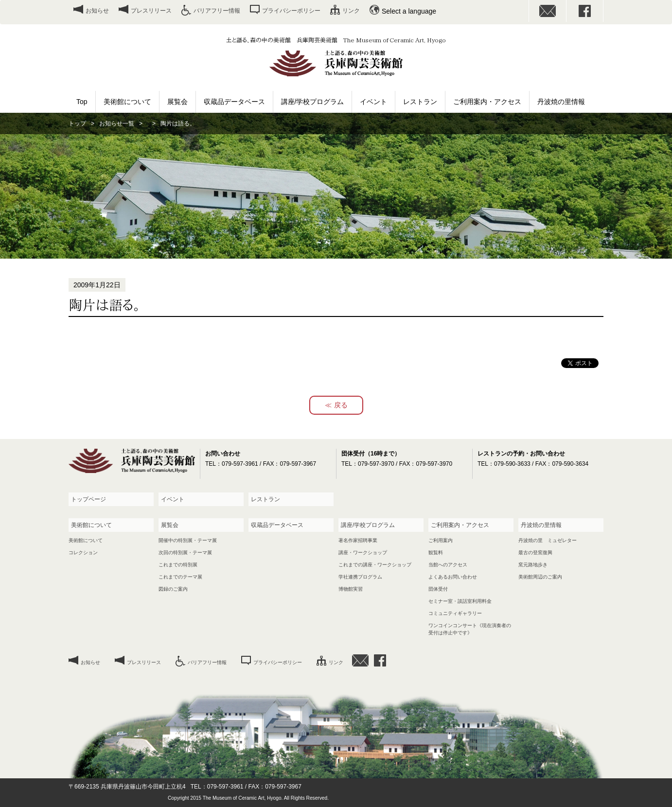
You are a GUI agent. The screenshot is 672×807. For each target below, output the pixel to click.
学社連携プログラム (360, 577)
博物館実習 (351, 589)
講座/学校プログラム (313, 102)
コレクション (83, 553)
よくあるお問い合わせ (453, 577)
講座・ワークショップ (363, 553)
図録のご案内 (173, 589)
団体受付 (438, 589)
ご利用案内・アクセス (487, 102)
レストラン (420, 102)
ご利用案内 (441, 540)
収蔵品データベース (234, 102)
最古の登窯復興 (535, 553)
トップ (77, 123)
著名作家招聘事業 (358, 540)
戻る (341, 405)
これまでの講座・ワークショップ (375, 565)
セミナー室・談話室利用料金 (460, 601)
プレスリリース (151, 11)
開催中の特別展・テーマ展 (188, 540)
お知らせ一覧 (117, 123)
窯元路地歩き (533, 565)
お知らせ (97, 11)
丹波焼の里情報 (561, 102)
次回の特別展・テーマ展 (185, 553)
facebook (585, 11)
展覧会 (177, 102)
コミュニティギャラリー (455, 613)
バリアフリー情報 (217, 11)
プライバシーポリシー (291, 11)
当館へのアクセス (448, 565)
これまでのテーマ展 (180, 577)
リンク (351, 11)
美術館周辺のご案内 (540, 577)
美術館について (127, 102)
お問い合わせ (548, 11)
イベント (373, 102)
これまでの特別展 (178, 565)
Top (82, 102)
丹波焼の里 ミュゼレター (548, 540)
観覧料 (436, 553)
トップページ (88, 499)
